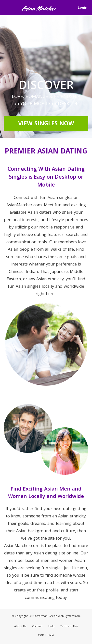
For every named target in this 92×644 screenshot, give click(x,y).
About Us (20, 627)
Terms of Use (69, 627)
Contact (37, 627)
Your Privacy (46, 635)
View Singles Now (46, 124)
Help (51, 627)
